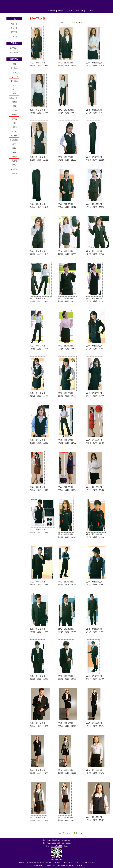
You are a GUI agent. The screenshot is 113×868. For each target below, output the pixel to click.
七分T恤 (14, 36)
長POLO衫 (14, 52)
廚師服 (14, 157)
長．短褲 (14, 68)
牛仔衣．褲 (14, 77)
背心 (14, 73)
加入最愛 (90, 11)
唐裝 (14, 123)
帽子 (14, 144)
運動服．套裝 (14, 98)
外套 (14, 89)
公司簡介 (51, 11)
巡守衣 (14, 165)
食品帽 (14, 161)
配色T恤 (14, 32)
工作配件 (14, 169)
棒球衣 (14, 115)
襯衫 (14, 64)
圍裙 (14, 148)
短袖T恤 (14, 24)
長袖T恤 (14, 28)
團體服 (61, 11)
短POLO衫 (14, 48)
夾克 (14, 94)
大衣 (14, 85)
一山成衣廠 (24, 6)
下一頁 (80, 23)
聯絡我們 (79, 11)
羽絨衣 (14, 102)
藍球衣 (14, 119)
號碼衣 (14, 152)
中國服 (14, 127)
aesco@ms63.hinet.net (59, 846)
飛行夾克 (14, 81)
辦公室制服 (14, 140)
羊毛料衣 (14, 136)
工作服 (70, 11)
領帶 (14, 106)
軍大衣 (14, 131)
